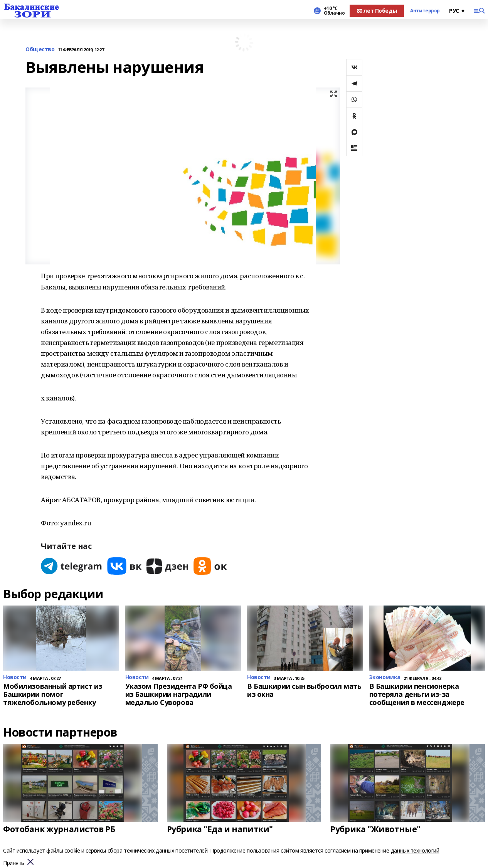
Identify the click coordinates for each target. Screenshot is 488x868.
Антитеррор (425, 11)
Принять (14, 863)
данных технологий (415, 850)
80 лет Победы (377, 11)
